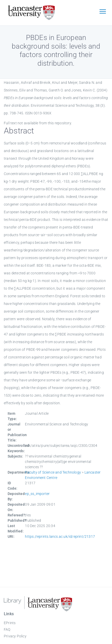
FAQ (7, 629)
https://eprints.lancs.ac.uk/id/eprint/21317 (60, 536)
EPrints (10, 623)
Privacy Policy (15, 636)
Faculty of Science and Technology (53, 472)
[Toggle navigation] (103, 12)
